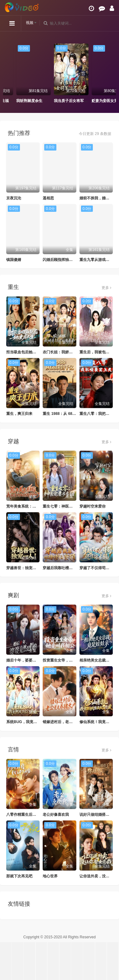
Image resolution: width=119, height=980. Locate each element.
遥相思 (48, 198)
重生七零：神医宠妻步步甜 (65, 506)
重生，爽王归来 (19, 414)
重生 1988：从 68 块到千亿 (65, 414)
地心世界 (50, 876)
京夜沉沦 (14, 198)
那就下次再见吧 (19, 876)
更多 (106, 288)
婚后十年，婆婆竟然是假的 (29, 660)
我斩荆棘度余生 (55, 101)
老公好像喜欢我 (56, 815)
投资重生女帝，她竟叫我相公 (67, 660)
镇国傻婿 (14, 260)
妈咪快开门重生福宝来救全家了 (31, 101)
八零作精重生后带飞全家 (27, 815)
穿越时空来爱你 (93, 506)
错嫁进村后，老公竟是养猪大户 (69, 722)
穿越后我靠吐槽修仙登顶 (63, 568)
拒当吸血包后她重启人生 (27, 352)
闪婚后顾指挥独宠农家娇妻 (65, 260)
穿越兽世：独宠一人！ (25, 568)
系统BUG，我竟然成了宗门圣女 (33, 722)
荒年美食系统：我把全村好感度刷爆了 (38, 506)
